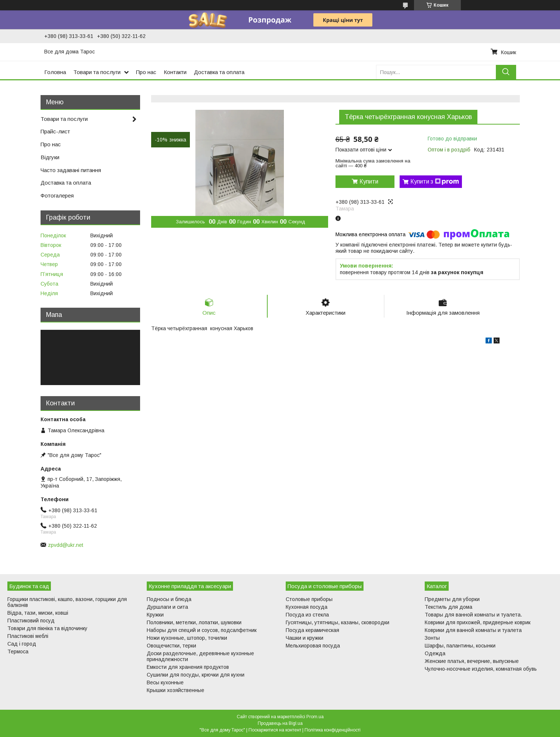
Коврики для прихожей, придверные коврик (478, 622)
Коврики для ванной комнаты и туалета (473, 630)
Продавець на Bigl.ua (280, 723)
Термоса (18, 652)
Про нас (146, 72)
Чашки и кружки (305, 638)
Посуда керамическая (312, 630)
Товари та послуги (97, 72)
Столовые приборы (309, 599)
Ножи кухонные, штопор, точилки (187, 638)
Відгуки (50, 157)
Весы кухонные (165, 682)
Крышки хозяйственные (175, 690)
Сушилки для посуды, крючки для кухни (196, 675)
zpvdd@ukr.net (66, 545)
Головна (55, 72)
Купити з (435, 182)
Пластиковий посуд (31, 621)
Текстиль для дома (448, 607)
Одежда (435, 653)
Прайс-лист (55, 131)
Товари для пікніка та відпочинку (47, 628)
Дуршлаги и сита (167, 607)
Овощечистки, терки (171, 646)
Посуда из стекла (307, 615)
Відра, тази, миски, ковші (38, 613)
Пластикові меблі (28, 636)
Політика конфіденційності (333, 730)
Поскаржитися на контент (275, 730)
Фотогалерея (57, 195)
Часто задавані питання (71, 170)
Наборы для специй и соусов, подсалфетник (202, 630)
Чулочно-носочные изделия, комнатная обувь (481, 669)
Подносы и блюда (169, 599)
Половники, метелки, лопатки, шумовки (194, 622)
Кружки (155, 615)
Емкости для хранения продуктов (188, 667)
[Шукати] (506, 72)
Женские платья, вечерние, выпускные (472, 661)
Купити (369, 181)
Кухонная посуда (307, 607)
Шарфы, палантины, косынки (460, 646)
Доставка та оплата (219, 72)
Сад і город (22, 644)
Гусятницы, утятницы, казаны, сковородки (338, 622)
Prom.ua (315, 717)
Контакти (175, 72)
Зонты (432, 638)
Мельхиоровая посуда (313, 646)
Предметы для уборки (452, 599)
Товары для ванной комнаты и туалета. (473, 615)
